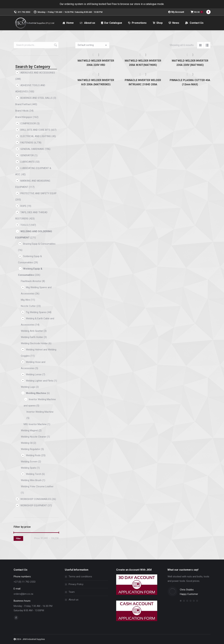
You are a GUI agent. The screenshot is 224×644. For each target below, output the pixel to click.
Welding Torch (34, 474)
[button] (181, 601)
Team (72, 592)
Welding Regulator (31, 449)
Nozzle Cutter (28, 306)
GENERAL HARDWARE (32, 149)
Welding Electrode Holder (34, 343)
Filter (18, 539)
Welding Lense (34, 374)
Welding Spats (28, 468)
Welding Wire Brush (31, 480)
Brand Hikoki (22, 111)
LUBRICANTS (27, 162)
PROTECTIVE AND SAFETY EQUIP (38, 193)
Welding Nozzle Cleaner (34, 437)
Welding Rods (33, 455)
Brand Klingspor (24, 117)
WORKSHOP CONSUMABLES (36, 499)
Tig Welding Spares (36, 312)
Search (55, 45)
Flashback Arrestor (31, 281)
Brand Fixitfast (23, 104)
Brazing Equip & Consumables (39, 244)
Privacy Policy (76, 584)
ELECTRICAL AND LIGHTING (36, 136)
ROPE (23, 206)
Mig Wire (25, 300)
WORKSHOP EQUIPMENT (34, 505)
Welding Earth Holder (32, 337)
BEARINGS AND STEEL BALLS (36, 98)
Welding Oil (27, 443)
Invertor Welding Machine (40, 412)
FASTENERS (27, 143)
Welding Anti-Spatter (32, 331)
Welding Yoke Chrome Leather (37, 486)
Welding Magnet (29, 430)
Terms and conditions (80, 577)
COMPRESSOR (28, 123)
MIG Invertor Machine (35, 424)
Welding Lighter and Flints (40, 381)
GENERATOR (27, 155)
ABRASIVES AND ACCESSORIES (38, 73)
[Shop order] (92, 45)
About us (74, 600)
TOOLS (24, 225)
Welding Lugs (28, 387)
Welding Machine (36, 393)
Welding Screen (29, 462)
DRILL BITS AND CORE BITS (35, 130)
